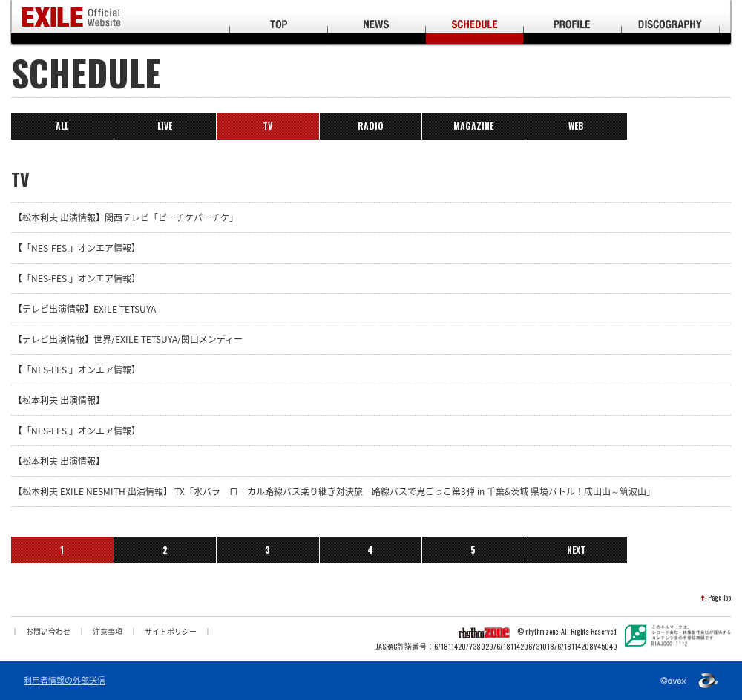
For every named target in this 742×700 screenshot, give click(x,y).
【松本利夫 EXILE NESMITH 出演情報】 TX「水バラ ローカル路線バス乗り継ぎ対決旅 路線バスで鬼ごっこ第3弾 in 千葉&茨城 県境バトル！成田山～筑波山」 (334, 491)
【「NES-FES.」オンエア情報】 (77, 248)
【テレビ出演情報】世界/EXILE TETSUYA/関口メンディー (128, 339)
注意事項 (108, 631)
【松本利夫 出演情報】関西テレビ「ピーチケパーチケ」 (126, 217)
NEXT (576, 550)
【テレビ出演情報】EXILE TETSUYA (85, 309)
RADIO (371, 126)
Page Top (719, 598)
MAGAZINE (473, 126)
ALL (62, 126)
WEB (576, 126)
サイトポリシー (171, 631)
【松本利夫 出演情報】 (59, 400)
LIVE (165, 126)
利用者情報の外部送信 (65, 681)
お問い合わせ (48, 631)
